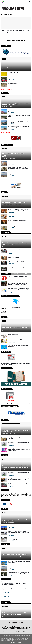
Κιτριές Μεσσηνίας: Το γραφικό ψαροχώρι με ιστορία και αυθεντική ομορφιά (19, 122)
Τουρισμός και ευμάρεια (8, 67)
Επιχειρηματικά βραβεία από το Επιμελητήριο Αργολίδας (19, 526)
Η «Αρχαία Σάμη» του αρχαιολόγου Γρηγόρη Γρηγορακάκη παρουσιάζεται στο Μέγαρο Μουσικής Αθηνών (15, 155)
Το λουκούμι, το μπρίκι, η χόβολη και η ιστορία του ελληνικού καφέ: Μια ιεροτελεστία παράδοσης (18, 210)
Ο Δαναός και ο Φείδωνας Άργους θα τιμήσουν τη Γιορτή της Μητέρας (19, 438)
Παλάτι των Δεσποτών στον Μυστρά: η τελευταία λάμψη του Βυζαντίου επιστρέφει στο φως (19, 174)
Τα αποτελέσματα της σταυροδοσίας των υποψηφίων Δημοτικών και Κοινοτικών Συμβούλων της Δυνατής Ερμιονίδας (18, 290)
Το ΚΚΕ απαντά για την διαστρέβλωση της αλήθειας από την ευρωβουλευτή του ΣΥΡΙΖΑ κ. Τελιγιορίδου (16, 31)
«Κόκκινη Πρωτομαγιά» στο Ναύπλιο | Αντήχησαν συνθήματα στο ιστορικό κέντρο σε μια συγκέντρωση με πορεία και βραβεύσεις (19, 533)
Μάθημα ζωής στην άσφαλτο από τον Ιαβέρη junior (18, 267)
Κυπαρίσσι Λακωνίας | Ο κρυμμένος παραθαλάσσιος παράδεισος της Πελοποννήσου (15, 104)
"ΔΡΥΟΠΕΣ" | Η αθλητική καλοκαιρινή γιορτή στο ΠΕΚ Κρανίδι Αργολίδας (16, 431)
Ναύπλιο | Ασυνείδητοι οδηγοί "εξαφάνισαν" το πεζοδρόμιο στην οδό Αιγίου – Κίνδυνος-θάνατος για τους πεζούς (18, 251)
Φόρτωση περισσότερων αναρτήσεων (16, 40)
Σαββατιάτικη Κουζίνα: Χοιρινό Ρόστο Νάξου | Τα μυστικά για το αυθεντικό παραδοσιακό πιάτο (14, 203)
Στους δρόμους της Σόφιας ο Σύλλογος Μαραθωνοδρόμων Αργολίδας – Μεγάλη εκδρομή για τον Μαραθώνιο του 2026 (19, 449)
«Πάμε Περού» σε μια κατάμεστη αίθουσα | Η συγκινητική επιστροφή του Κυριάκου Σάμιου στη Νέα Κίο (19, 479)
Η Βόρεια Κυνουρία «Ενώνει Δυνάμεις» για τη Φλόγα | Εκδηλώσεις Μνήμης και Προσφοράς (18, 443)
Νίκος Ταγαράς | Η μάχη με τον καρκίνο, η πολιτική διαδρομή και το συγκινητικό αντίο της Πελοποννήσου (16, 555)
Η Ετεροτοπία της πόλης (13, 78)
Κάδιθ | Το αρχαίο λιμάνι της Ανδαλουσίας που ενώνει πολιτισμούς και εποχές (18, 127)
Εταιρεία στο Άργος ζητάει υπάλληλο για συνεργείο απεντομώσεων (18, 340)
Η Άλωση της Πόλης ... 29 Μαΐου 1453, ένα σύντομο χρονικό (18, 163)
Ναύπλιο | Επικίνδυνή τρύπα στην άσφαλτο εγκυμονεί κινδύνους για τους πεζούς (16, 244)
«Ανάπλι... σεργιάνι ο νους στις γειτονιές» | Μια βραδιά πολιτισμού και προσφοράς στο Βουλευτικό (18, 484)
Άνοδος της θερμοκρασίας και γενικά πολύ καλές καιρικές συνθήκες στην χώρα (19, 562)
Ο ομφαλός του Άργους (12, 83)
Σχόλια (26, 274)
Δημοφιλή (6, 274)
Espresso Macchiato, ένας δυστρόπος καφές (17, 221)
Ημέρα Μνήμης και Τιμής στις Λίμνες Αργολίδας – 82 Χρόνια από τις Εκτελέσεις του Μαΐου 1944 (18, 573)
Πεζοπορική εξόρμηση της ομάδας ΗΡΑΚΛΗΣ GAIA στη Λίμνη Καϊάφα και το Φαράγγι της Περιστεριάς (19, 111)
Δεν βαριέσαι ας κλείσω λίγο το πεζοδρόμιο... (17, 262)
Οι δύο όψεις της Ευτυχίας (13, 72)
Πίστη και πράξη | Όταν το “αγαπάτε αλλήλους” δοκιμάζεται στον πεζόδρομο (17, 257)
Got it (20, 643)
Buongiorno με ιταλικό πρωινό (14, 215)
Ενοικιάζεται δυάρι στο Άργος (14, 334)
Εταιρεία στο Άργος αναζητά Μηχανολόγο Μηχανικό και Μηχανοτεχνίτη (19, 346)
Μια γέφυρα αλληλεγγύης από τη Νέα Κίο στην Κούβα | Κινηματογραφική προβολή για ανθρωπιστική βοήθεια (16, 466)
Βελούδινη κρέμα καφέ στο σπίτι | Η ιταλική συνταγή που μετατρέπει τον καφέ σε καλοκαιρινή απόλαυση (16, 599)
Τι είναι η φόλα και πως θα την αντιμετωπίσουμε (17, 276)
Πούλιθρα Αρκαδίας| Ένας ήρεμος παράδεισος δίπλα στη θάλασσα (19, 116)
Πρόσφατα (16, 274)
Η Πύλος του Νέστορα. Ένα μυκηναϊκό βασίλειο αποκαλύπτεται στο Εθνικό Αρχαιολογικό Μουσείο (18, 168)
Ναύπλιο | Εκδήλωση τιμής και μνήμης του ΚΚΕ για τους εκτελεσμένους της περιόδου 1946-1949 (19, 539)
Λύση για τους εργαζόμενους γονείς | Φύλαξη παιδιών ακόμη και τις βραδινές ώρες (16, 328)
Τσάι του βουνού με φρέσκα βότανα (15, 226)
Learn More (14, 643)
